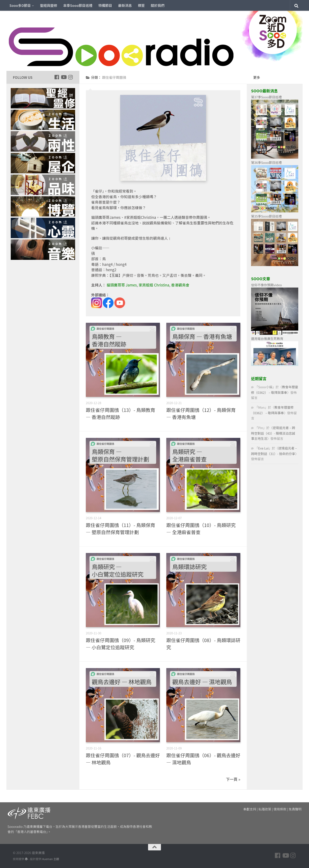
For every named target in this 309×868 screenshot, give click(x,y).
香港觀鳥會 (180, 285)
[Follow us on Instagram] (70, 77)
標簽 (141, 5)
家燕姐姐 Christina (154, 285)
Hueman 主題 (50, 859)
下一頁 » (233, 779)
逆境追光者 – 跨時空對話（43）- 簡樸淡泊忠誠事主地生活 (273, 433)
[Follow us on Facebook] (57, 77)
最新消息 (125, 5)
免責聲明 (295, 809)
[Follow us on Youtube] (64, 77)
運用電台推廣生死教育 (267, 339)
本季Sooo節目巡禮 (78, 5)
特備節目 (105, 5)
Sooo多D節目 (20, 5)
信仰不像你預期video (267, 285)
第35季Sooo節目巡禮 (266, 216)
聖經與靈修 (48, 5)
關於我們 (158, 5)
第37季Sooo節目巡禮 (266, 97)
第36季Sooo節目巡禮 (266, 162)
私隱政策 (265, 809)
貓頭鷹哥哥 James (122, 285)
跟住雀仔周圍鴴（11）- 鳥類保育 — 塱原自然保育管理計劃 (120, 528)
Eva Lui (263, 448)
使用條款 (280, 809)
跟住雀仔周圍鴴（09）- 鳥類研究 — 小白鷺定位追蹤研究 (120, 643)
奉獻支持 (250, 809)
